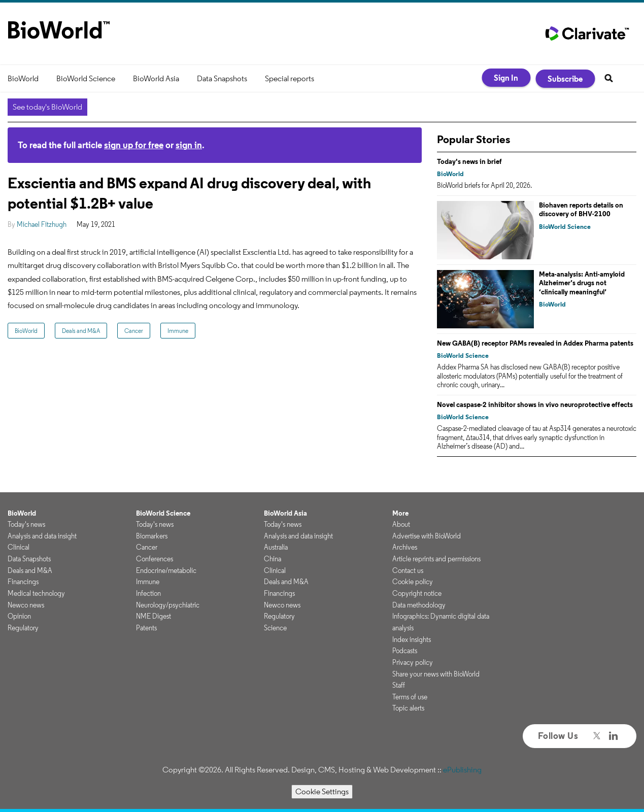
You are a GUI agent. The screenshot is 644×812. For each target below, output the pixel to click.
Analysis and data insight (42, 536)
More (400, 513)
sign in (189, 145)
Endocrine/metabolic (166, 570)
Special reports (290, 78)
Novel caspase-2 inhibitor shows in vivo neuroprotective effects (535, 404)
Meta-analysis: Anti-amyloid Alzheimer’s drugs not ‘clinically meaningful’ (582, 283)
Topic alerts (408, 708)
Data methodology (419, 605)
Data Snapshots (222, 78)
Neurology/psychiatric (168, 605)
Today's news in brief (469, 161)
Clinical (19, 547)
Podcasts (405, 651)
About (401, 524)
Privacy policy (413, 662)
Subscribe (565, 79)
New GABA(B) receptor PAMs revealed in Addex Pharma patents (535, 343)
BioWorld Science (86, 78)
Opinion (19, 616)
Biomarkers (152, 536)
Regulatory (23, 628)
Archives (405, 547)
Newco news (26, 605)
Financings (23, 582)
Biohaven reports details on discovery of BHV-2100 (581, 210)
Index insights (412, 639)
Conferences (155, 559)
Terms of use (410, 697)
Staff (399, 685)
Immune (178, 331)
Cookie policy (413, 582)
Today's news (26, 524)
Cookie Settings (322, 791)
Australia (276, 547)
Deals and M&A (81, 331)
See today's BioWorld (47, 107)
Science (275, 628)
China (273, 559)
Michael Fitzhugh (42, 224)
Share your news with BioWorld (436, 674)
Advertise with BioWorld (427, 536)
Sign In (506, 78)
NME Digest (154, 616)
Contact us (408, 570)
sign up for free (134, 145)
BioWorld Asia (156, 78)
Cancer (134, 331)
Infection (148, 593)
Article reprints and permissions (436, 559)
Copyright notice (417, 593)
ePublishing (462, 770)
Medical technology (36, 593)
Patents (146, 628)
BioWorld (23, 78)
